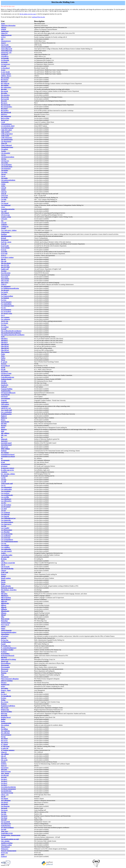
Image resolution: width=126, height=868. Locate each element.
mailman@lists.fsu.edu (38, 17)
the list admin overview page (28, 14)
